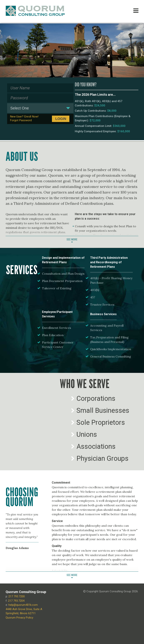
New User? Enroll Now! (24, 117)
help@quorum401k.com (23, 605)
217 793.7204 (16, 601)
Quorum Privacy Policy (19, 618)
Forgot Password (21, 120)
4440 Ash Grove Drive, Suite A (24, 609)
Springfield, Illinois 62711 (21, 613)
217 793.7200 (17, 596)
